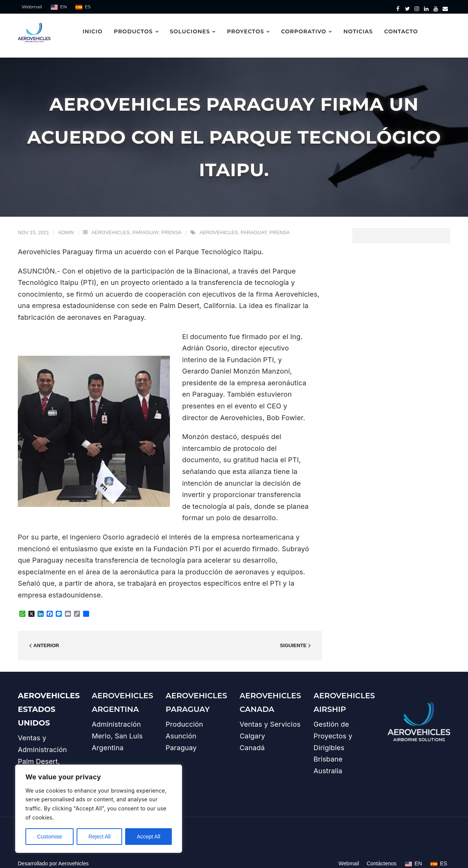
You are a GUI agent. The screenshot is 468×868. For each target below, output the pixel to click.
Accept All (148, 837)
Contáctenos (382, 855)
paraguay (145, 224)
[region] (99, 809)
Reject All (99, 837)
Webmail (32, 7)
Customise (50, 837)
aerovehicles (111, 224)
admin (66, 224)
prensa (171, 224)
